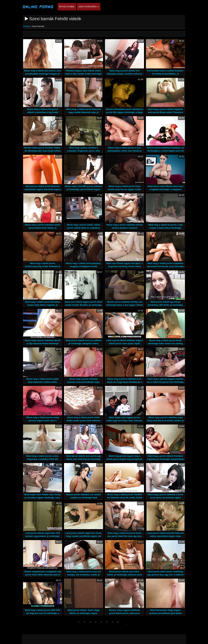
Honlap (27, 26)
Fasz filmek (67, 7)
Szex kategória (89, 7)
